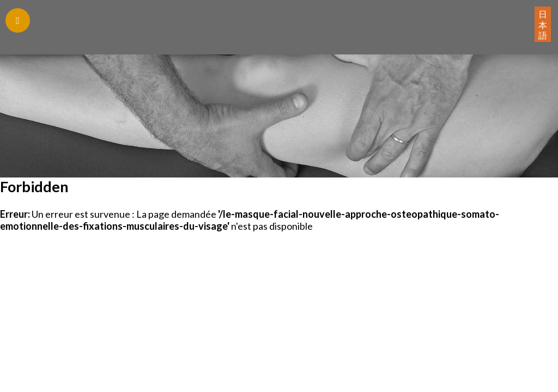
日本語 (543, 24)
